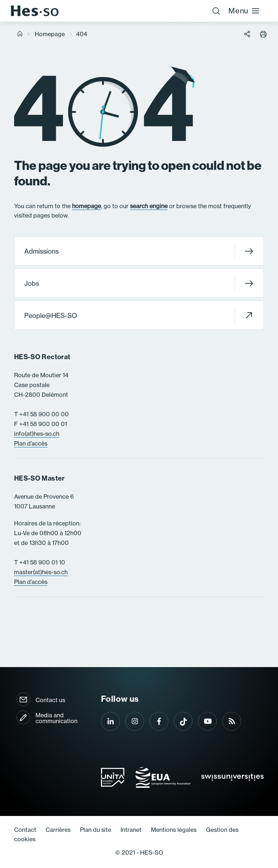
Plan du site (96, 830)
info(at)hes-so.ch (37, 434)
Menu (244, 11)
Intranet (131, 830)
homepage (87, 206)
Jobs (139, 283)
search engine (149, 206)
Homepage (50, 34)
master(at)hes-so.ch (41, 572)
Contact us (50, 700)
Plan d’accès (31, 443)
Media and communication (56, 718)
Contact (25, 830)
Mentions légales (174, 830)
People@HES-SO (139, 315)
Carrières (58, 830)
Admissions (139, 251)
